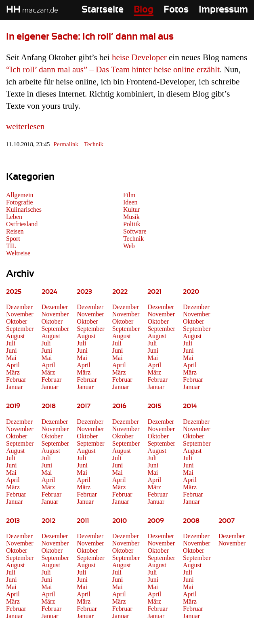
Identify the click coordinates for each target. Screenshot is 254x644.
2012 (48, 521)
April (13, 365)
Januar (15, 387)
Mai (11, 358)
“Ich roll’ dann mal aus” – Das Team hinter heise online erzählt (113, 69)
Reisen (15, 231)
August (15, 336)
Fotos (176, 10)
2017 (84, 406)
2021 (154, 292)
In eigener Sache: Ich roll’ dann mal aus (90, 37)
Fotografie (20, 202)
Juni (12, 350)
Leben (14, 217)
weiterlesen (25, 126)
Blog (144, 10)
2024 (49, 292)
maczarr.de (32, 11)
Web (129, 246)
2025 (14, 292)
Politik (132, 224)
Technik (94, 144)
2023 (84, 292)
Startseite (103, 10)
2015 (154, 406)
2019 (13, 406)
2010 (120, 521)
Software (135, 231)
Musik (131, 217)
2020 (191, 292)
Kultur (132, 209)
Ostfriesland (22, 224)
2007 (227, 521)
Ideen (130, 202)
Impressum (223, 10)
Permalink (66, 144)
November (20, 314)
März (13, 372)
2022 (120, 292)
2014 (190, 406)
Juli (11, 343)
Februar (16, 380)
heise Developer (139, 57)
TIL (11, 246)
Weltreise (18, 253)
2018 (49, 406)
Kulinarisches (24, 209)
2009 (156, 521)
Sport (13, 239)
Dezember (19, 307)
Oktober (17, 321)
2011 (83, 521)
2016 (119, 406)
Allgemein (20, 195)
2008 (191, 521)
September (20, 329)
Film (129, 195)
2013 (13, 521)
